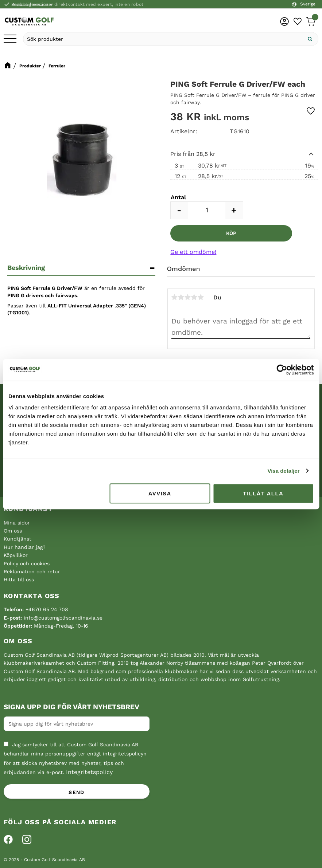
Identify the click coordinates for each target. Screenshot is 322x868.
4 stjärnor (194, 297)
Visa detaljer (283, 471)
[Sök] (310, 39)
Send (77, 792)
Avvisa (160, 493)
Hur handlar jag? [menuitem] (25, 547)
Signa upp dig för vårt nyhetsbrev (71, 707)
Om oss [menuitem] (13, 531)
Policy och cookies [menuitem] (27, 563)
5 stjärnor (201, 297)
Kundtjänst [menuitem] (18, 539)
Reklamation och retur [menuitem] (32, 572)
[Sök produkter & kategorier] (163, 39)
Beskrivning (26, 268)
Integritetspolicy (89, 772)
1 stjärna (175, 297)
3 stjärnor (188, 297)
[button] (10, 39)
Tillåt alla (263, 493)
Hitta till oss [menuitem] (19, 580)
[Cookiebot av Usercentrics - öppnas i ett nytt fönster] (282, 370)
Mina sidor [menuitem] (17, 523)
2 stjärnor (181, 297)
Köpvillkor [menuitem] (16, 555)
